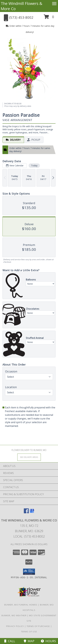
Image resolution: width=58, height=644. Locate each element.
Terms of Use (29, 632)
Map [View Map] (29, 641)
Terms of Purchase (38, 626)
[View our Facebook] (26, 512)
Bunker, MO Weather (14, 615)
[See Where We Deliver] (29, 457)
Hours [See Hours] (48, 641)
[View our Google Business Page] (32, 512)
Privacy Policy (15, 626)
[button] (49, 18)
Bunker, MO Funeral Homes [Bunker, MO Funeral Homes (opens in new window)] (21, 605)
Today (34, 165)
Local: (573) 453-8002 (29, 536)
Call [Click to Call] (10, 641)
